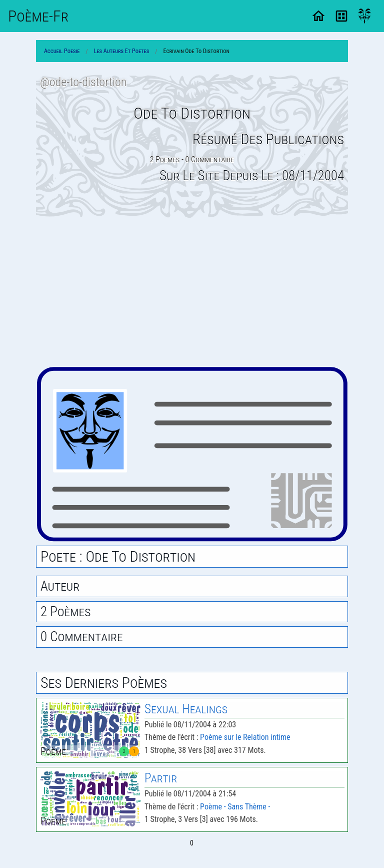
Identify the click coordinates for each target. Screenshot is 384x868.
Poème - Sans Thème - (235, 807)
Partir (161, 778)
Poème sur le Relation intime (245, 737)
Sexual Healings (186, 709)
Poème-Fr (38, 16)
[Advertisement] (192, 292)
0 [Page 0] (192, 843)
